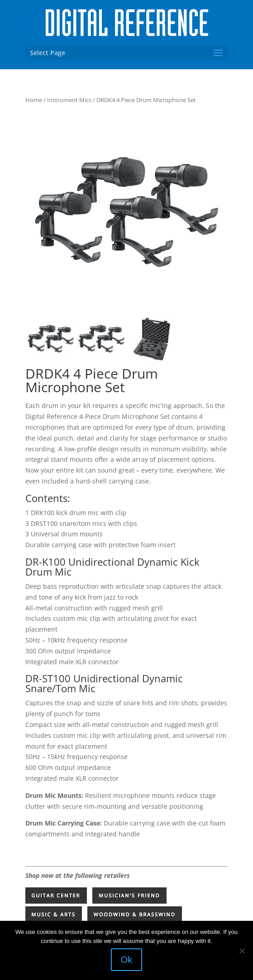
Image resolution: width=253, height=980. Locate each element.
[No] (242, 951)
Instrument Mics (69, 100)
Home (34, 100)
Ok (127, 960)
